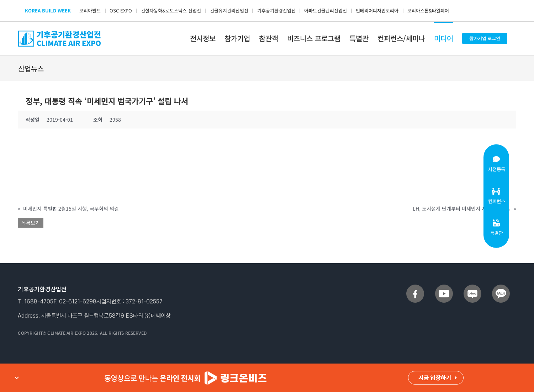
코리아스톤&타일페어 (428, 10)
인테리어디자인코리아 (377, 10)
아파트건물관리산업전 (326, 10)
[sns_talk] (501, 287)
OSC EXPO (121, 10)
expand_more (17, 378)
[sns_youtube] (444, 287)
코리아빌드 (90, 10)
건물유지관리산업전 (229, 10)
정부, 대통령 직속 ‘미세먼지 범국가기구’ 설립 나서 (107, 101)
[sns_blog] (472, 287)
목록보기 (31, 223)
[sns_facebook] (415, 287)
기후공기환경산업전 (276, 10)
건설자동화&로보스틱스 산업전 (171, 10)
